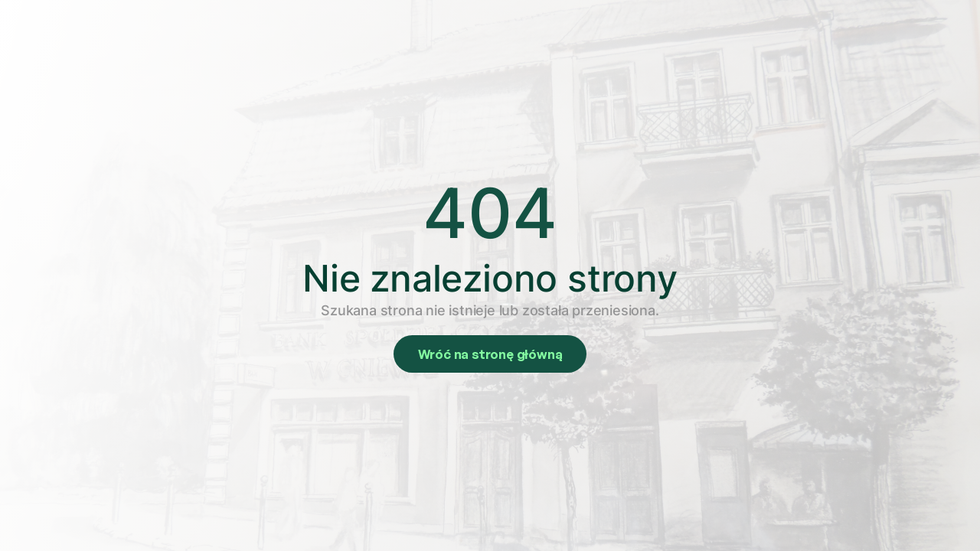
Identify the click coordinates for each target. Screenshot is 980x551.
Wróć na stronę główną (490, 354)
